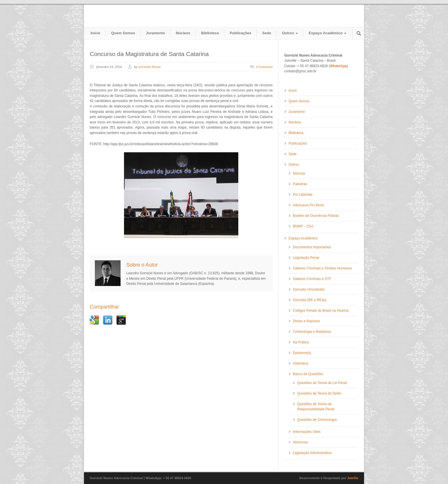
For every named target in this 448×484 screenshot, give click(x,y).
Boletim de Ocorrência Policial (316, 216)
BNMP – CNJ (303, 226)
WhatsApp (338, 66)
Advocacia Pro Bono (308, 205)
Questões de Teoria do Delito (319, 393)
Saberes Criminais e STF (312, 279)
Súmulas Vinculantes (309, 289)
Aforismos (300, 442)
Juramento (155, 33)
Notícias (299, 173)
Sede (267, 33)
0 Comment (264, 67)
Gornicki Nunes (149, 67)
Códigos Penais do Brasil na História (321, 311)
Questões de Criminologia (317, 420)
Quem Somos (123, 33)
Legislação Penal (306, 258)
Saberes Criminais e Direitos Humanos (322, 268)
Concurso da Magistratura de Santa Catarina (149, 54)
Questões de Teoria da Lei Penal (322, 383)
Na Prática (301, 342)
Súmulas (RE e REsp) (310, 300)
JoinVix (353, 478)
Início (95, 33)
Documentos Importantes (312, 247)
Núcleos (183, 33)
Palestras (300, 184)
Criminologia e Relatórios (312, 332)
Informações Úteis (307, 432)
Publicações (241, 33)
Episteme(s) (302, 353)
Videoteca (300, 363)
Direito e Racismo (306, 321)
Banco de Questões (308, 374)
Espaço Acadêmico (327, 33)
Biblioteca (210, 33)
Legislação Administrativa (312, 453)
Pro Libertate (303, 195)
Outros (290, 33)
